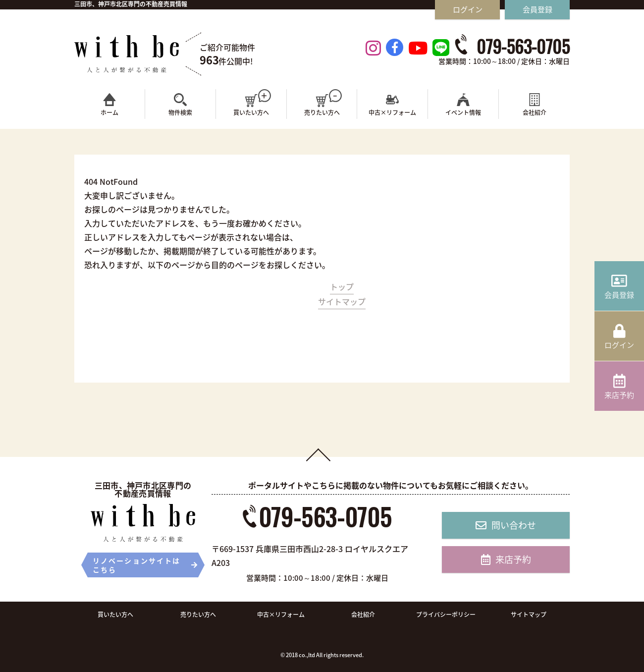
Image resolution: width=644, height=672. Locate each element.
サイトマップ (342, 301)
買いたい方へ (115, 615)
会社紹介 (363, 615)
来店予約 (506, 559)
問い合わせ (506, 525)
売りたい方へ (198, 615)
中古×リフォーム (281, 615)
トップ (342, 286)
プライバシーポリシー (446, 615)
